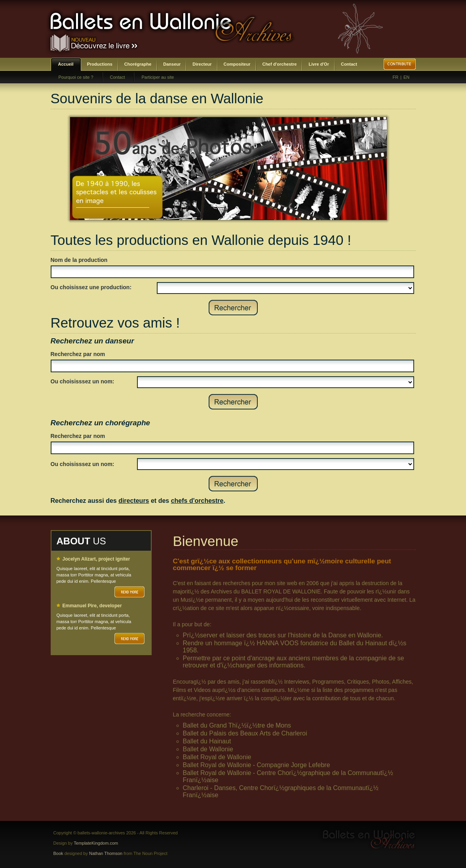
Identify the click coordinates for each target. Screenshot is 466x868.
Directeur (202, 64)
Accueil (66, 64)
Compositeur (237, 64)
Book (58, 853)
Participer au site (158, 77)
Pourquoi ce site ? (76, 77)
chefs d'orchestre (197, 501)
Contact (349, 64)
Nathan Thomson (106, 853)
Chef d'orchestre (279, 64)
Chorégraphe (138, 64)
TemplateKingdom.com (96, 843)
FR (396, 77)
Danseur (172, 64)
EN (406, 77)
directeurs (134, 501)
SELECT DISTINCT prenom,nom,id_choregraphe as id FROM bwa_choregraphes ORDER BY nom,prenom (276, 464)
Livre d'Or (319, 64)
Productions (100, 64)
